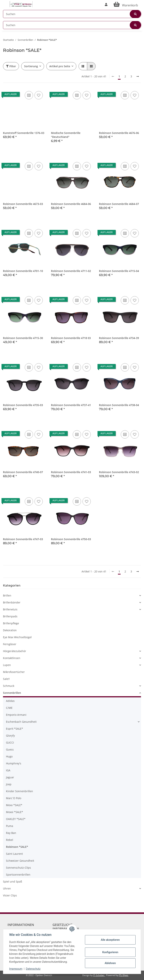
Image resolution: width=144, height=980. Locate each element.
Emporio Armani (16, 715)
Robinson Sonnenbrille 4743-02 (119, 472)
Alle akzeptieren (110, 940)
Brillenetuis (10, 609)
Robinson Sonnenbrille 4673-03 (23, 204)
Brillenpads (10, 616)
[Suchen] (72, 14)
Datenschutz (33, 969)
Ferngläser (10, 644)
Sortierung (31, 66)
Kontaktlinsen (12, 658)
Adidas (10, 701)
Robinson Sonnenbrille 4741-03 (71, 472)
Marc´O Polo (14, 798)
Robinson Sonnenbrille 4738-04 (119, 405)
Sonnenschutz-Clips (18, 868)
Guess (10, 749)
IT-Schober (99, 975)
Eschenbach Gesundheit (21, 722)
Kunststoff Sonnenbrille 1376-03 (24, 133)
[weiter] (138, 76)
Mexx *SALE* (14, 805)
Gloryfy (10, 736)
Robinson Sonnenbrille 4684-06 (71, 204)
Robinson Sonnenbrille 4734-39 (119, 338)
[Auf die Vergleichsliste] (29, 95)
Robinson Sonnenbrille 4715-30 (23, 338)
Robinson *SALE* (17, 847)
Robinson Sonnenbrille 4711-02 (71, 271)
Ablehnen (110, 963)
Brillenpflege (11, 623)
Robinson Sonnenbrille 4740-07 (23, 472)
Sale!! (6, 679)
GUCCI (10, 743)
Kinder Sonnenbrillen (19, 791)
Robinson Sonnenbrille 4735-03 (23, 405)
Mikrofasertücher (14, 672)
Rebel (10, 840)
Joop (9, 784)
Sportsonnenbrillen (18, 875)
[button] (106, 5)
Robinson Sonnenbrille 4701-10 (23, 271)
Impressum (16, 969)
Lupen (7, 665)
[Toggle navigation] (5, 2)
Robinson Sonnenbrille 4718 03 (71, 338)
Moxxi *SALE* (15, 812)
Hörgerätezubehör (15, 651)
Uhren (7, 888)
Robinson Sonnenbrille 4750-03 (71, 539)
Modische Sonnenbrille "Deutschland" (66, 135)
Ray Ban (11, 833)
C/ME (9, 708)
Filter (11, 66)
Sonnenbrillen (12, 693)
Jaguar (10, 777)
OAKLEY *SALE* (16, 819)
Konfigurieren (110, 952)
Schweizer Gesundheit (20, 861)
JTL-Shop (124, 975)
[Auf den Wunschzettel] (39, 95)
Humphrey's (14, 763)
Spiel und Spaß (13, 881)
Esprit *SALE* (15, 729)
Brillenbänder (12, 602)
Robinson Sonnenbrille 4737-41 (71, 405)
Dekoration (10, 630)
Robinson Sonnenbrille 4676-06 (119, 133)
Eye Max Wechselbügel (17, 637)
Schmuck (9, 686)
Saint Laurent (14, 854)
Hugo (9, 756)
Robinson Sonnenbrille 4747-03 (23, 539)
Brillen (7, 595)
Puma (10, 826)
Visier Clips (10, 895)
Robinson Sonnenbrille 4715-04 (119, 271)
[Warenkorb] (126, 5)
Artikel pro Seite (60, 66)
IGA (8, 770)
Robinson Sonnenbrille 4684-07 (119, 204)
